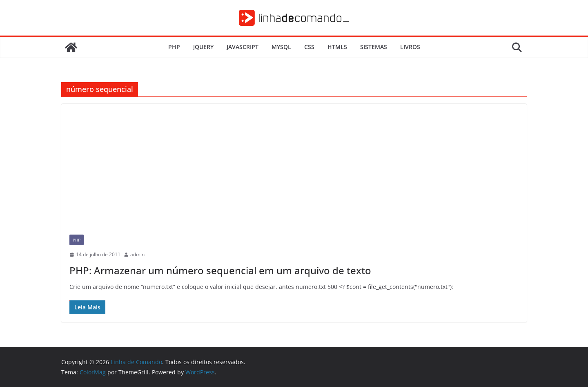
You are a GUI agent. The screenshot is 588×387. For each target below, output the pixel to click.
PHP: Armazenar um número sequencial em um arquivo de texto (220, 270)
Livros (410, 47)
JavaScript (243, 47)
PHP (174, 47)
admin (137, 254)
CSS (309, 47)
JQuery (203, 47)
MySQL (281, 47)
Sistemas (374, 47)
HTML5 (337, 47)
